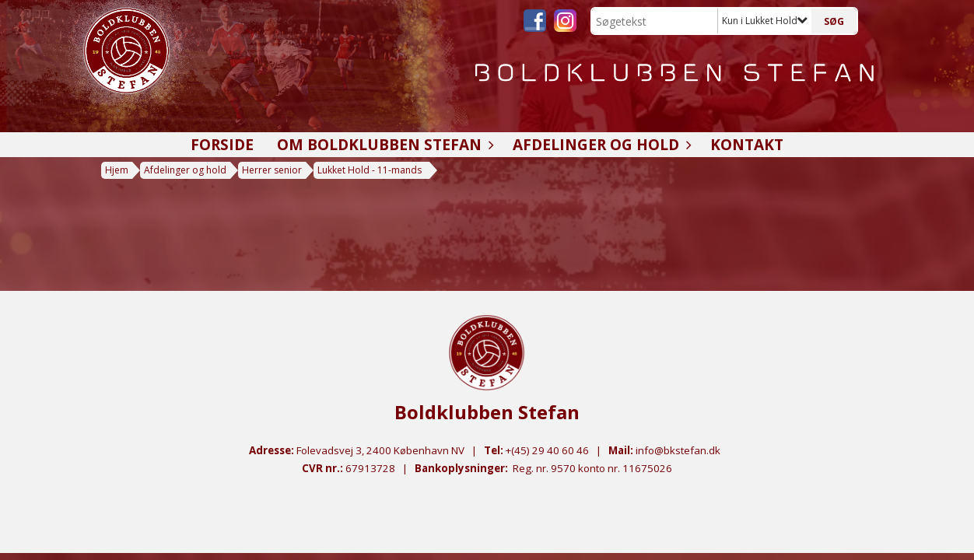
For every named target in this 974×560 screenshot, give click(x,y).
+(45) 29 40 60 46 (547, 450)
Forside (222, 145)
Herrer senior (272, 170)
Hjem (117, 170)
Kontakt (747, 145)
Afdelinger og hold (600, 145)
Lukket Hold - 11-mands (370, 170)
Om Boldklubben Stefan (383, 145)
